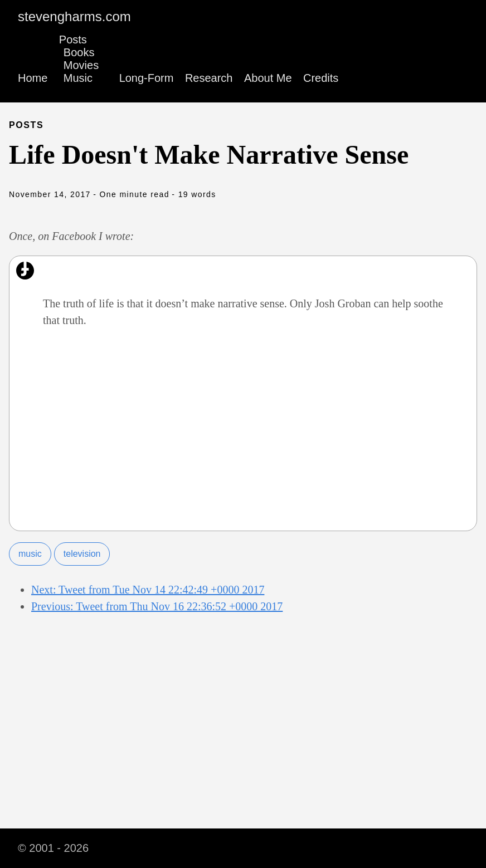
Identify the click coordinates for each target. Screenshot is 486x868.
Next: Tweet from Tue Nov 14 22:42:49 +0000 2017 (148, 590)
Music (78, 78)
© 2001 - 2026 (53, 848)
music (30, 554)
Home (33, 78)
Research (209, 78)
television (82, 554)
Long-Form (147, 78)
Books (79, 52)
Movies (81, 65)
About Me (268, 78)
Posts (73, 40)
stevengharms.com (74, 16)
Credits (321, 78)
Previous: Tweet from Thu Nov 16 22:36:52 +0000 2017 (157, 606)
